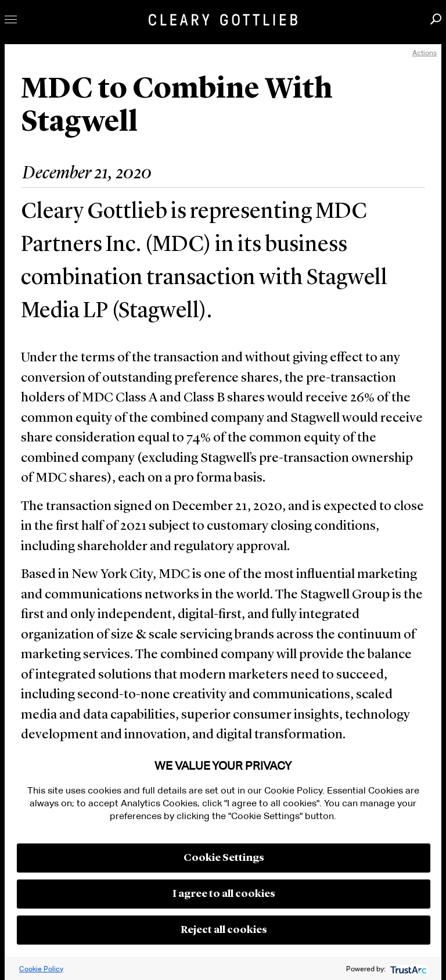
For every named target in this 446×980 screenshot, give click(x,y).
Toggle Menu (11, 19)
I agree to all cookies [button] (224, 894)
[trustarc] (407, 969)
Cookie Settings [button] (224, 858)
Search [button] (436, 19)
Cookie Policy (41, 969)
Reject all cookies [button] (224, 930)
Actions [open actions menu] (425, 53)
